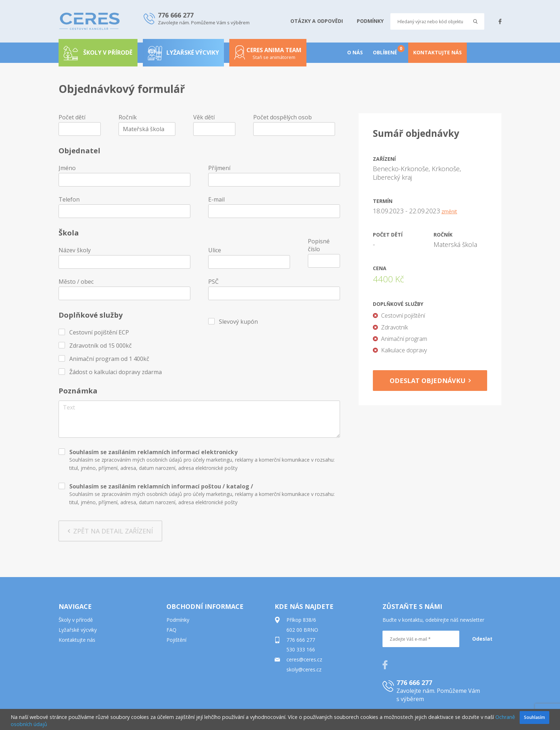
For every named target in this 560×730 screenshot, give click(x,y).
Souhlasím (534, 717)
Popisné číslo (319, 245)
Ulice (215, 250)
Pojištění (176, 640)
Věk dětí (204, 117)
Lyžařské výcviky (183, 53)
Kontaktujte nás (77, 640)
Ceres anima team (268, 56)
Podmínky (178, 620)
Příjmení (219, 168)
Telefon (69, 199)
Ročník (128, 117)
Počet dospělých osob (282, 117)
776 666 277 (301, 640)
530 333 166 (301, 649)
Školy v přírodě (76, 620)
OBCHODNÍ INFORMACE (205, 606)
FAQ (171, 630)
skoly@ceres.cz (304, 669)
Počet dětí (72, 117)
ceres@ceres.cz (304, 659)
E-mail (216, 199)
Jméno (67, 168)
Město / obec (76, 282)
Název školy (75, 250)
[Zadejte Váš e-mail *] (421, 639)
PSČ (213, 282)
